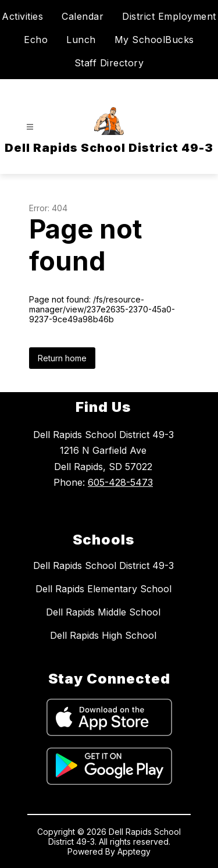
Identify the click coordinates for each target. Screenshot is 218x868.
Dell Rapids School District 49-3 (103, 565)
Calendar (83, 16)
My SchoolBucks (154, 40)
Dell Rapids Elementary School (103, 589)
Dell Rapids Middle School (103, 612)
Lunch (81, 40)
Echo (36, 40)
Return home (62, 358)
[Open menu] (30, 127)
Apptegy (134, 851)
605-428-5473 (120, 482)
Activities (22, 16)
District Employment (169, 16)
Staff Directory (109, 63)
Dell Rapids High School (103, 635)
